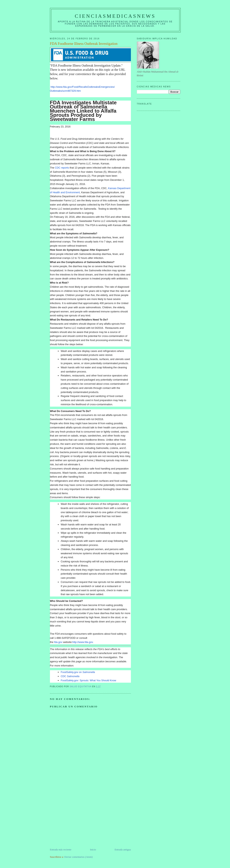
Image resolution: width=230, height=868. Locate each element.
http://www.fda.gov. (83, 642)
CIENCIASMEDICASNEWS (115, 16)
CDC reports (62, 168)
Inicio (93, 850)
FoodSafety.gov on (78, 672)
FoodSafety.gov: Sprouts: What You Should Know (89, 680)
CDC (70, 676)
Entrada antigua (123, 850)
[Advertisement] (80, 820)
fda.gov (58, 642)
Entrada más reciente (61, 850)
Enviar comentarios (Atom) (78, 857)
